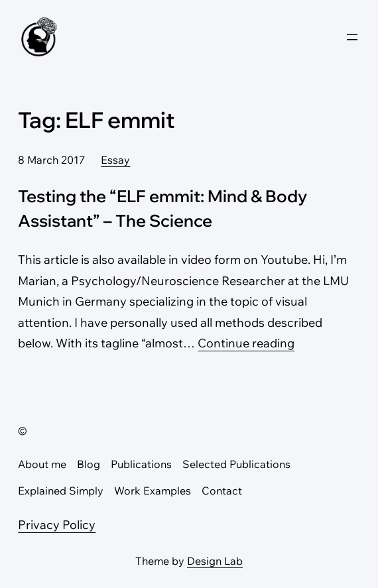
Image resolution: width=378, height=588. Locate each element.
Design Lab (215, 561)
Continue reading (246, 343)
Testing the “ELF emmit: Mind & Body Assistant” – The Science (162, 208)
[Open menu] (352, 37)
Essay (115, 160)
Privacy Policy (57, 525)
